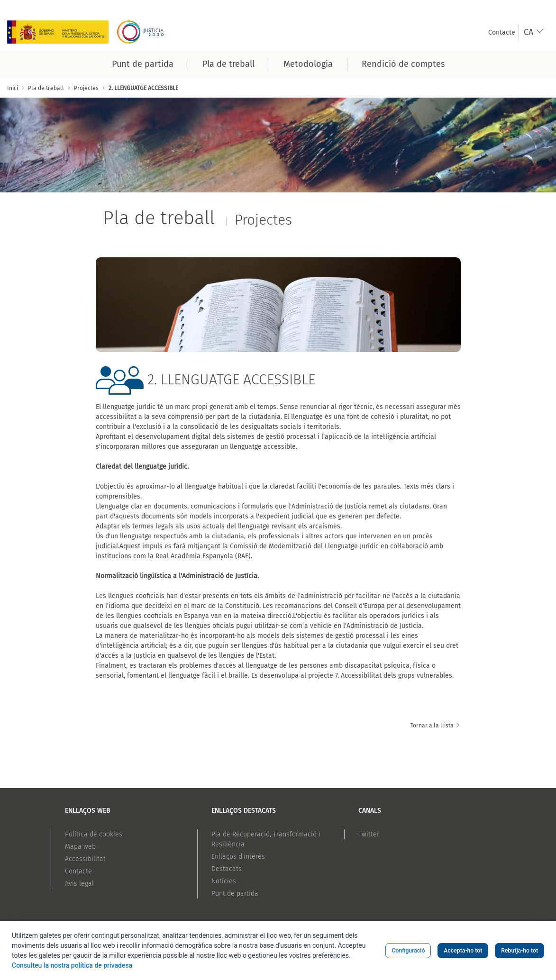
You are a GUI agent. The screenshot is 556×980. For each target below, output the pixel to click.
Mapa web (80, 847)
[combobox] (534, 32)
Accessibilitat (85, 859)
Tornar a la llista (436, 726)
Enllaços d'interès (238, 857)
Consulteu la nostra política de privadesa (72, 965)
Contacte (78, 871)
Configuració (408, 951)
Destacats (227, 869)
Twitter (369, 834)
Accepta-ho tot (463, 951)
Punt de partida (235, 894)
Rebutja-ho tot (520, 951)
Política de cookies (94, 834)
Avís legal (79, 884)
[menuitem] (502, 32)
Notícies (224, 881)
